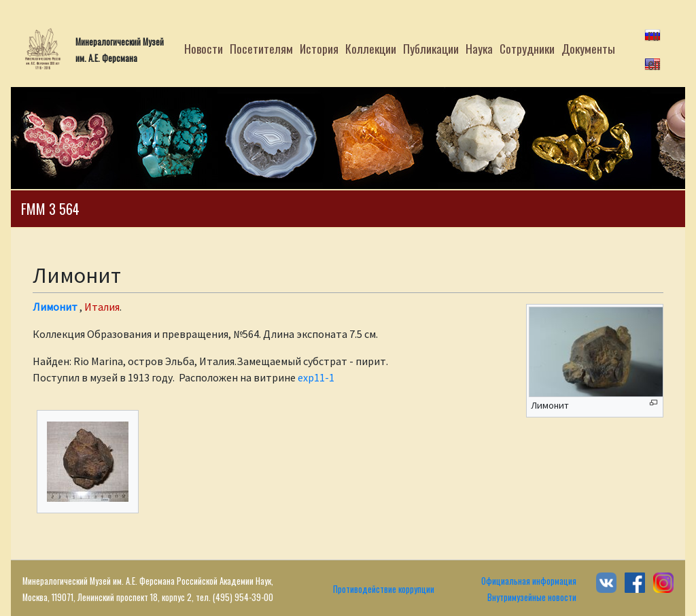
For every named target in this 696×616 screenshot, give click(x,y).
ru (654, 34)
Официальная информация (529, 581)
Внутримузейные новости (532, 597)
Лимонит (55, 307)
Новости (204, 48)
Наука (479, 48)
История (319, 48)
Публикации (431, 48)
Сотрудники (527, 48)
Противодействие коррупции (384, 589)
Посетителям (261, 48)
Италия (102, 307)
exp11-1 (316, 377)
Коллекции (371, 48)
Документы (588, 48)
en (654, 63)
